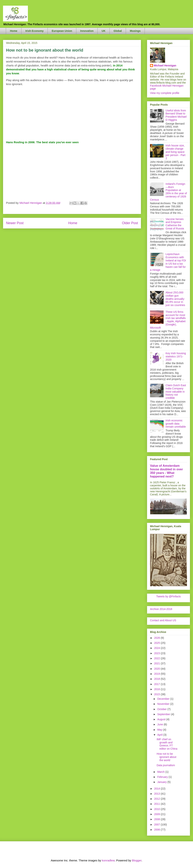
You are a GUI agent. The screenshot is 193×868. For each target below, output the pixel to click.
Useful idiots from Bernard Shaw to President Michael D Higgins (176, 115)
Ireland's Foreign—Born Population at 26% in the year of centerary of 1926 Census (168, 192)
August (162, 719)
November (164, 704)
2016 (157, 689)
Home (14, 31)
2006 (157, 830)
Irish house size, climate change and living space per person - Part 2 (176, 152)
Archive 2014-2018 (161, 609)
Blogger (137, 860)
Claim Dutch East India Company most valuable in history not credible (176, 392)
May (160, 730)
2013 (157, 794)
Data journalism (166, 765)
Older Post (130, 223)
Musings (135, 31)
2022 (157, 658)
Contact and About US (163, 620)
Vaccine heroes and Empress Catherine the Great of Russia (175, 224)
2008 (157, 819)
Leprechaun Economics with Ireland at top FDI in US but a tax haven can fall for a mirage (168, 262)
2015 (157, 694)
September (164, 714)
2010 (157, 809)
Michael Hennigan (165, 65)
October (162, 709)
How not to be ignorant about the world (167, 757)
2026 (157, 638)
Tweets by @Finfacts (168, 596)
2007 (157, 825)
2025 (157, 643)
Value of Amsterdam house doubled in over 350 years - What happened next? (167, 471)
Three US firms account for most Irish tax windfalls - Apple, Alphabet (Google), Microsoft (168, 320)
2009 (157, 814)
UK (103, 31)
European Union (62, 31)
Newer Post (15, 223)
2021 (157, 663)
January (162, 782)
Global (118, 31)
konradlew (108, 860)
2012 (157, 799)
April (160, 735)
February (163, 777)
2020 (157, 669)
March (161, 772)
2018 (157, 679)
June (160, 724)
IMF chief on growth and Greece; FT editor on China (167, 744)
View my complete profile (165, 93)
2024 (157, 648)
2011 (157, 804)
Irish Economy (34, 31)
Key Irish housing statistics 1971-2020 (176, 356)
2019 (157, 674)
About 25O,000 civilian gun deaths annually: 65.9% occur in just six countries (175, 299)
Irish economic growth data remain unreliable (176, 424)
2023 (157, 653)
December (164, 699)
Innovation (87, 31)
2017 (157, 684)
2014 (157, 789)
